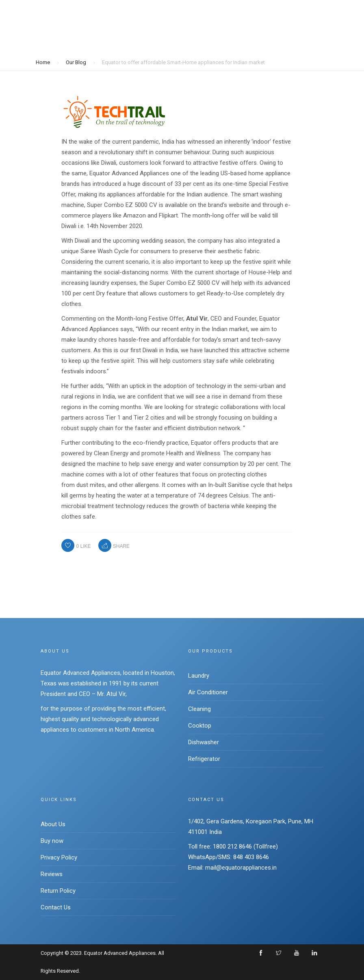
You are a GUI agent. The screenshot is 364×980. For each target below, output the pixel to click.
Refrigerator (204, 759)
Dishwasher (204, 742)
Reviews (52, 874)
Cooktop (200, 726)
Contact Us (56, 907)
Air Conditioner (208, 692)
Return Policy (58, 891)
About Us (53, 824)
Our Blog (76, 62)
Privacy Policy (59, 857)
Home (43, 62)
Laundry (199, 676)
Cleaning (199, 709)
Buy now (52, 841)
